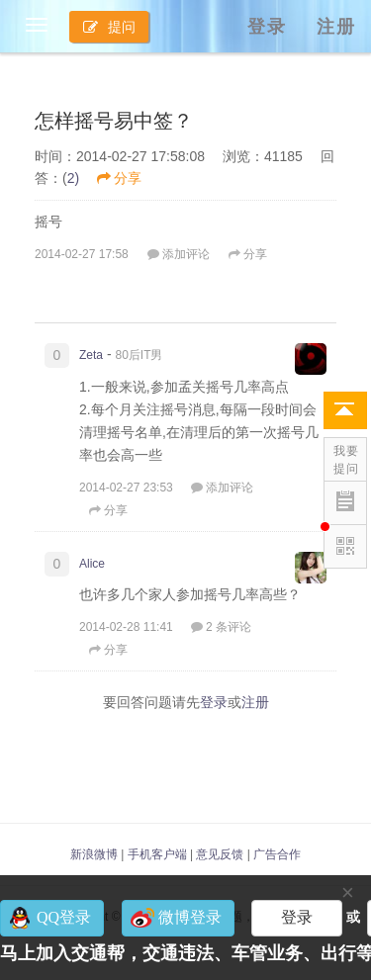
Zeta (91, 355)
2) (73, 178)
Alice (92, 564)
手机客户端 (157, 854)
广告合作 (277, 854)
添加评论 (179, 254)
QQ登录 (64, 917)
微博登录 (190, 917)
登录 (267, 27)
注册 (336, 27)
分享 (119, 178)
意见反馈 (220, 854)
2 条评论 (221, 627)
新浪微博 (94, 854)
